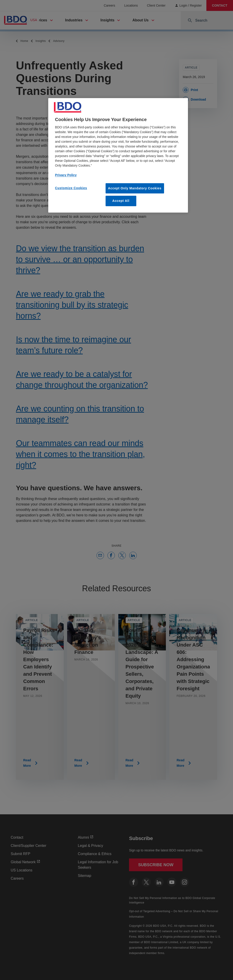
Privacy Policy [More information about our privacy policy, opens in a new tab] (66, 175)
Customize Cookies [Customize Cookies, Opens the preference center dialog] (71, 188)
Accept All (121, 201)
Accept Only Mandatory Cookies (135, 188)
